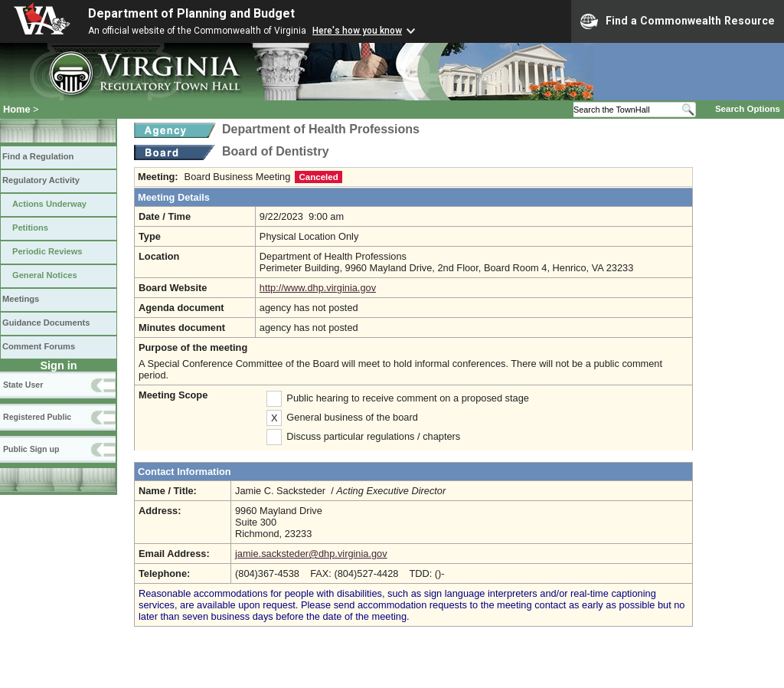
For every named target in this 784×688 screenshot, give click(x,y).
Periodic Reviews (47, 251)
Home (17, 109)
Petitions (30, 228)
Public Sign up (31, 449)
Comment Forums (39, 346)
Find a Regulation (38, 156)
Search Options (748, 109)
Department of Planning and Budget (191, 13)
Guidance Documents (46, 323)
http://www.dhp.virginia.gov (318, 288)
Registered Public (37, 417)
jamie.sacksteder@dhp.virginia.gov (311, 554)
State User (23, 385)
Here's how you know (357, 31)
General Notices (45, 275)
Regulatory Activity (41, 180)
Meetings (21, 299)
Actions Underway (49, 204)
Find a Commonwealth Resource (678, 21)
